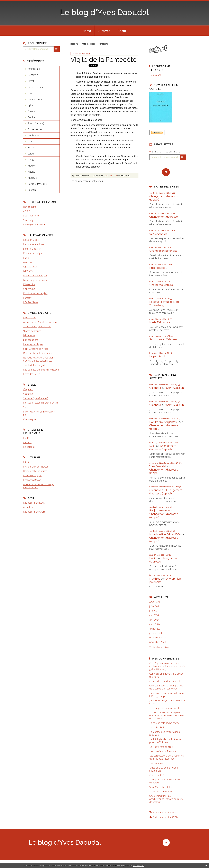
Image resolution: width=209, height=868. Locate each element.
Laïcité (31, 154)
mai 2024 (154, 615)
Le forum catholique (34, 244)
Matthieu (155, 579)
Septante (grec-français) (36, 398)
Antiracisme (34, 69)
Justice (31, 148)
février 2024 (156, 629)
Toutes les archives (159, 647)
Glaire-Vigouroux (32, 419)
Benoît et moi (30, 207)
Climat (31, 81)
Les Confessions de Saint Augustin (41, 370)
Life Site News (31, 302)
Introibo (27, 442)
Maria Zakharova (160, 322)
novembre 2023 (157, 642)
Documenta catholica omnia (38, 353)
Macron (32, 166)
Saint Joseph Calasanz (163, 339)
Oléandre (155, 388)
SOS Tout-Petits (31, 216)
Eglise (31, 105)
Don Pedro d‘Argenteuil (164, 422)
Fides (26, 258)
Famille (31, 117)
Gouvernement (35, 129)
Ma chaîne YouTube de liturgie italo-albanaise (39, 486)
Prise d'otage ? (158, 268)
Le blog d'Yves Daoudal (105, 12)
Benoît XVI (33, 75)
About (122, 31)
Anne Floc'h (29, 507)
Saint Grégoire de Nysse (36, 349)
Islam (30, 141)
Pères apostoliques (33, 344)
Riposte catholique (33, 253)
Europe (31, 111)
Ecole (31, 93)
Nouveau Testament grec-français (41, 403)
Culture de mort (36, 87)
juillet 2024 (155, 606)
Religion (32, 190)
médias (31, 172)
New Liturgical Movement (36, 280)
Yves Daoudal (158, 466)
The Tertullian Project (34, 365)
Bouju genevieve (160, 510)
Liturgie (31, 160)
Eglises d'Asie (30, 267)
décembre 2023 (157, 638)
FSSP (26, 438)
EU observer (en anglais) (36, 293)
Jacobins (74, 44)
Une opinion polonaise (163, 251)
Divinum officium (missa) (36, 471)
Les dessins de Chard (34, 512)
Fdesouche (29, 284)
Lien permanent (81, 176)
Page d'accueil (88, 44)
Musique (32, 178)
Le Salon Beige (31, 240)
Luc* (152, 446)
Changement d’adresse (164, 217)
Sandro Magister (32, 249)
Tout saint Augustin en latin (37, 326)
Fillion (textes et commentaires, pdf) (39, 413)
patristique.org (31, 340)
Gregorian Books (32, 480)
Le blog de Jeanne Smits (35, 225)
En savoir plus (139, 866)
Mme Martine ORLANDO (165, 534)
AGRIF (27, 211)
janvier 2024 (156, 633)
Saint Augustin (158, 234)
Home (87, 31)
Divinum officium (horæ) (35, 467)
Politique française (37, 184)
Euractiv (27, 298)
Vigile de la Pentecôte (104, 60)
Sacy (26, 407)
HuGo (153, 558)
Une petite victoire (161, 285)
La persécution (159, 356)
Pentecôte (103, 44)
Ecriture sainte (35, 99)
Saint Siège (29, 220)
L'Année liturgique (32, 475)
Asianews (28, 262)
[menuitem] (87, 31)
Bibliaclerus (29, 335)
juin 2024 (154, 611)
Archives (104, 31)
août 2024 (155, 602)
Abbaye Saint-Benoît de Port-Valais (41, 322)
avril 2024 (154, 620)
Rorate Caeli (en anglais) (36, 276)
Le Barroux (29, 447)
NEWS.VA (28, 271)
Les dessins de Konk (34, 503)
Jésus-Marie (29, 318)
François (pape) (36, 123)
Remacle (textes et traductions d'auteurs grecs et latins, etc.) (39, 359)
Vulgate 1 (28, 389)
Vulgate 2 (28, 394)
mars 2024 (155, 624)
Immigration (34, 135)
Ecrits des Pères (32, 374)
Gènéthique (29, 289)
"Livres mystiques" (33, 331)
